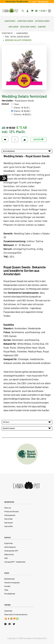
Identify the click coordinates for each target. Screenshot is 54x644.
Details (27, 422)
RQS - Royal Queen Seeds (17, 37)
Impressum (9, 523)
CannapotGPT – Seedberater (15, 562)
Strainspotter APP (11, 551)
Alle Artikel (8, 519)
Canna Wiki (8, 526)
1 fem (16, 104)
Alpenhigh (8, 611)
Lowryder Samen (25, 21)
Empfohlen (9, 543)
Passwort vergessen (12, 583)
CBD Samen (13, 26)
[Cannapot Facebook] (10, 624)
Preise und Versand (12, 511)
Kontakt (7, 586)
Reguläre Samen (28, 26)
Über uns (8, 508)
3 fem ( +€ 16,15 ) (21, 107)
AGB (6, 558)
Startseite (7, 33)
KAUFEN (38, 139)
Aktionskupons (10, 547)
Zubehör (42, 26)
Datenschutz (9, 554)
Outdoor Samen (42, 21)
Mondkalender (10, 594)
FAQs (6, 590)
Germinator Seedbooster (17, 1)
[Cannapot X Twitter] (14, 624)
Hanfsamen (10, 21)
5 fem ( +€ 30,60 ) (22, 111)
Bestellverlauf (10, 579)
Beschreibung (27, 151)
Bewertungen (27, 428)
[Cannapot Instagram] (5, 624)
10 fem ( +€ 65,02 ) (22, 114)
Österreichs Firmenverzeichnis (16, 614)
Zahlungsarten (10, 515)
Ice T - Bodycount (40, 1)
